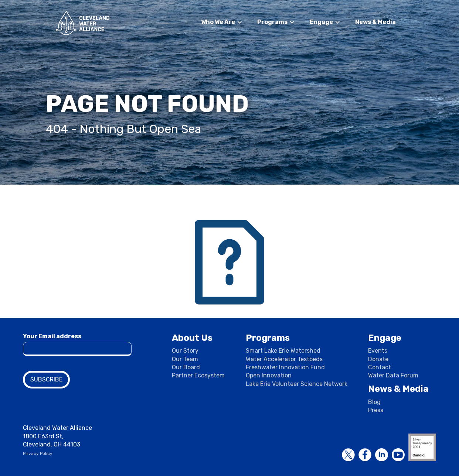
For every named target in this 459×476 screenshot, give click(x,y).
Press (376, 410)
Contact (380, 367)
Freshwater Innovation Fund (285, 367)
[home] (83, 23)
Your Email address (52, 336)
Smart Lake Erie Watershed (283, 351)
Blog (374, 402)
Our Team (185, 359)
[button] (222, 22)
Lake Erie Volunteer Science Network (297, 384)
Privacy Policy (38, 453)
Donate (378, 359)
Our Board (186, 367)
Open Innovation (269, 375)
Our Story (185, 351)
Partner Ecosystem (198, 375)
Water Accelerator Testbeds (284, 359)
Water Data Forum (393, 375)
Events (378, 351)
